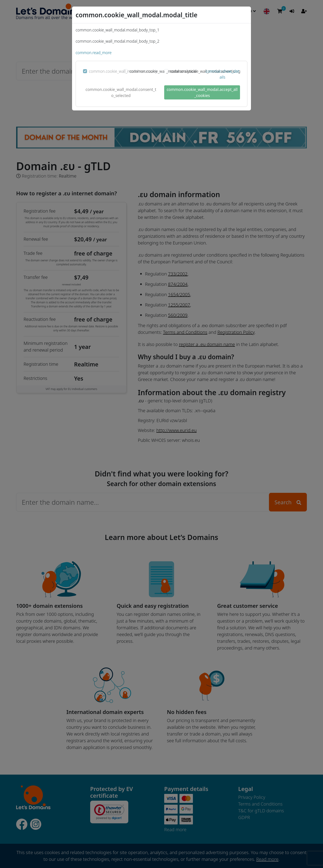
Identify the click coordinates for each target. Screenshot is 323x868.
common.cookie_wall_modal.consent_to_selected (121, 92)
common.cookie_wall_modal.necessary (123, 71)
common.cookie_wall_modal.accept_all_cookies (202, 92)
